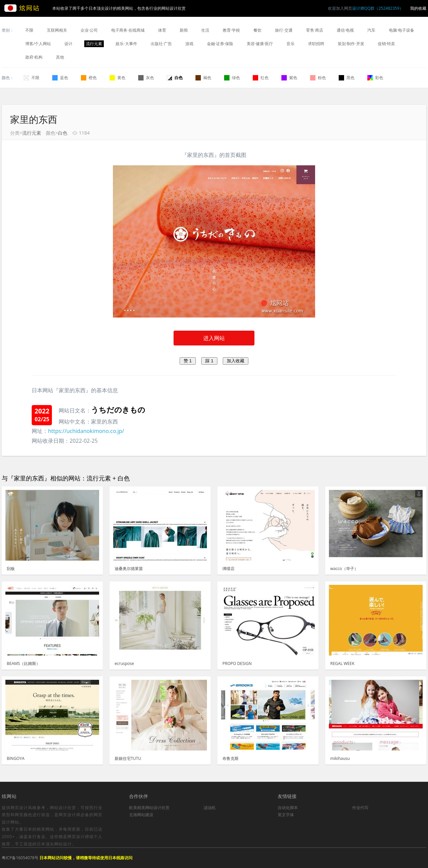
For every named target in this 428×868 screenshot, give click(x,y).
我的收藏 (418, 8)
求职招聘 (316, 44)
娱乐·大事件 (126, 44)
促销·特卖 (386, 44)
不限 (29, 30)
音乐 (291, 44)
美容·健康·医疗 (260, 44)
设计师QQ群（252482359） (378, 8)
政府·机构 (34, 57)
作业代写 (360, 808)
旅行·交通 (284, 30)
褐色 (203, 78)
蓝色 (60, 78)
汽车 (371, 30)
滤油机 (210, 808)
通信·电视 (345, 30)
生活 (205, 30)
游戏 (189, 44)
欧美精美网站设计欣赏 (149, 808)
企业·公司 (89, 30)
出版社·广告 (161, 44)
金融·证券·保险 (220, 44)
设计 (68, 44)
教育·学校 (231, 30)
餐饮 (257, 30)
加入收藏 (236, 361)
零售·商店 (315, 30)
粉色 (318, 78)
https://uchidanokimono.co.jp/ (86, 431)
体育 (162, 30)
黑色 (347, 78)
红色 (261, 78)
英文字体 (286, 815)
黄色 (117, 78)
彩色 (375, 78)
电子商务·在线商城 (128, 30)
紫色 (289, 78)
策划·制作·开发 (351, 44)
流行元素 (94, 44)
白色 (175, 78)
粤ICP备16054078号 (20, 858)
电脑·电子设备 (402, 30)
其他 (60, 57)
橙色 (89, 78)
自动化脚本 (288, 808)
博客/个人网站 (38, 44)
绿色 (232, 78)
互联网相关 (57, 30)
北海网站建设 (141, 815)
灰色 (146, 78)
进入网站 (214, 338)
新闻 (184, 30)
